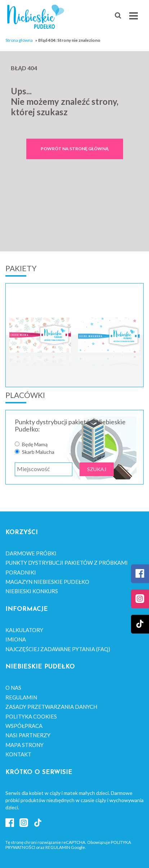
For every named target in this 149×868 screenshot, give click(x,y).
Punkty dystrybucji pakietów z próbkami (67, 563)
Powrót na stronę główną (75, 149)
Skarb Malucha (38, 452)
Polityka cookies (31, 716)
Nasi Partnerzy (28, 735)
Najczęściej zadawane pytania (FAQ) (58, 649)
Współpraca (24, 726)
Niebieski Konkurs (32, 591)
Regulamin (21, 697)
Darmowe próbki (31, 553)
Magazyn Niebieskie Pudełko (47, 582)
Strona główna (19, 40)
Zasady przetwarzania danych (51, 707)
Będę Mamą (35, 444)
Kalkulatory (24, 630)
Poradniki (21, 572)
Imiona (16, 639)
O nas (13, 688)
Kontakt (18, 754)
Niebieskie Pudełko (36, 17)
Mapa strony (24, 745)
